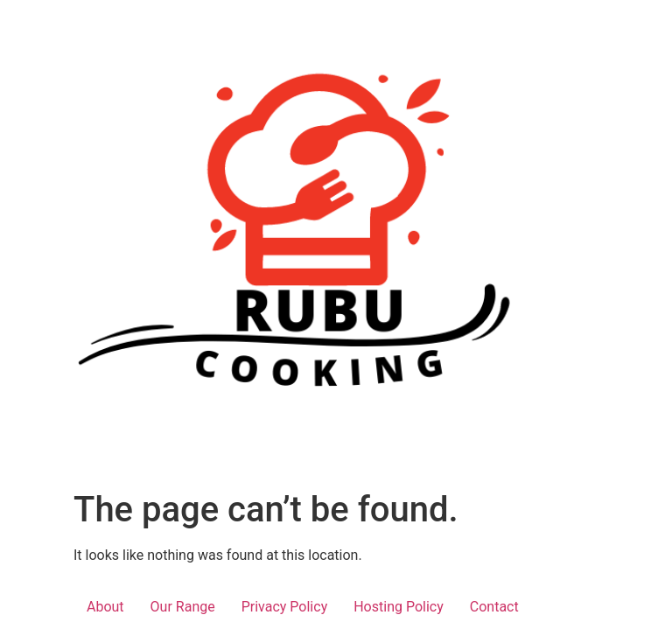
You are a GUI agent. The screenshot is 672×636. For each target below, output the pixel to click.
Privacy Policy (285, 607)
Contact (494, 607)
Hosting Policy (399, 607)
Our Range (183, 607)
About (105, 607)
